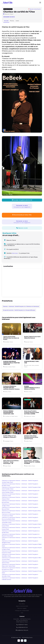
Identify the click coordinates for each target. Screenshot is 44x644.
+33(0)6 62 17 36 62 (23, 625)
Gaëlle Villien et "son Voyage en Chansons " (10, 437)
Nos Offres (22, 604)
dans (21, 306)
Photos (12, 21)
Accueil (6, 21)
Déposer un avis (22, 228)
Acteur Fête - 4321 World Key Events (24, 638)
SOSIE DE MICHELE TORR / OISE (32, 362)
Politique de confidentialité (22, 611)
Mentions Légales (22, 608)
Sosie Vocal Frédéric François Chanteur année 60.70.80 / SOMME (32, 412)
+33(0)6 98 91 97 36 (23, 627)
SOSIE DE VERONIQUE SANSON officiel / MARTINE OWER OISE (11, 363)
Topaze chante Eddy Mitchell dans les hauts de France (11, 338)
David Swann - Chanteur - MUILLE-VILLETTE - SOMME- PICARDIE (32, 462)
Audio (17, 21)
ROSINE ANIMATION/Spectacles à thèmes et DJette (32, 388)
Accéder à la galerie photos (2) (22, 200)
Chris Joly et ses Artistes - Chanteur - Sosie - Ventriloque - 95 (11, 462)
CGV (22, 613)
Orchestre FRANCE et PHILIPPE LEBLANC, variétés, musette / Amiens (11, 388)
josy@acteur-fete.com (23, 630)
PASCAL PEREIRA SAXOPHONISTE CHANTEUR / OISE (8, 412)
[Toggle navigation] (40, 3)
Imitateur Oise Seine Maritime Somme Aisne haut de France (31, 437)
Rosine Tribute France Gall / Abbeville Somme (32, 337)
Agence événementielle (22, 606)
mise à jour (15, 253)
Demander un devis (9, 17)
